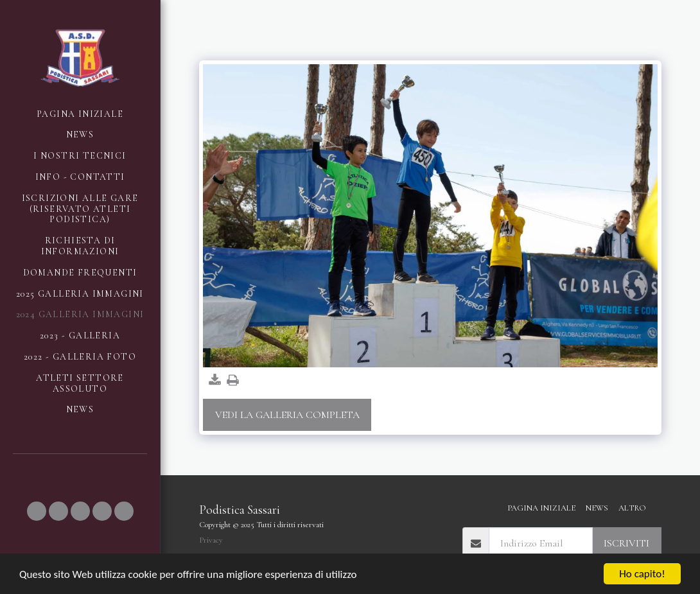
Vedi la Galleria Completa (287, 415)
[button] (37, 511)
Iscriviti (626, 543)
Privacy (211, 540)
